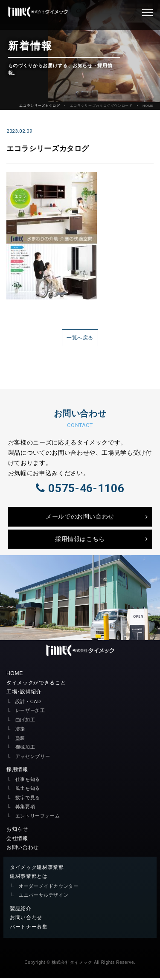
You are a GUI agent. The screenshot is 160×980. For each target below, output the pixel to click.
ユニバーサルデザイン (44, 897)
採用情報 (17, 771)
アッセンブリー (33, 758)
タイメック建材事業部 (37, 869)
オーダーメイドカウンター (49, 888)
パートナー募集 (29, 929)
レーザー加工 (30, 712)
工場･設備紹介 (24, 693)
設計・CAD (28, 703)
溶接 (20, 730)
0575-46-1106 (80, 489)
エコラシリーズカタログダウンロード (101, 106)
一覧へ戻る (80, 338)
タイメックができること (36, 684)
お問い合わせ (23, 849)
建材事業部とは (29, 878)
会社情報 (17, 840)
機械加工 (25, 749)
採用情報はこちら (80, 541)
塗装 (20, 740)
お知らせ (17, 831)
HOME (148, 106)
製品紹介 (21, 910)
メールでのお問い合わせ (80, 518)
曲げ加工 (25, 721)
